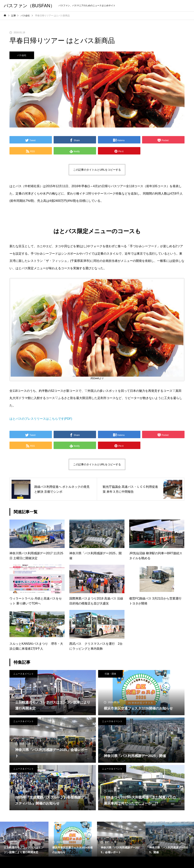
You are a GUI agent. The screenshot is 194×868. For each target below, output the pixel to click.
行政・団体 (110, 674)
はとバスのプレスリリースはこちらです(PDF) (41, 419)
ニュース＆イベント (23, 674)
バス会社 (22, 55)
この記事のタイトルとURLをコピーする (97, 170)
